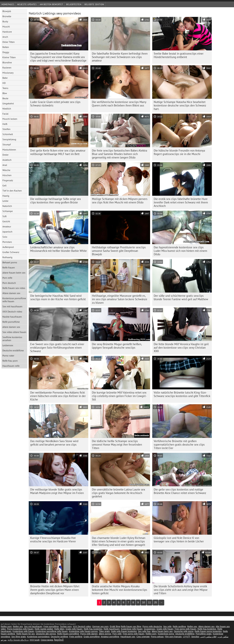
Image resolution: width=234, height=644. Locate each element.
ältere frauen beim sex (14, 273)
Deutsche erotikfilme (13, 350)
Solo (5, 237)
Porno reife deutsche (152, 627)
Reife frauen (9, 267)
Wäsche (6, 170)
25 (156, 602)
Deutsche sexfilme (59, 637)
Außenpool (8, 247)
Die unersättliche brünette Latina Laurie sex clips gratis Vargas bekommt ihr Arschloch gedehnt (119, 493)
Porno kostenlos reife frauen (20, 629)
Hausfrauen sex (128, 637)
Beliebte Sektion (94, 4)
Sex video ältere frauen (14, 332)
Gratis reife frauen (74, 629)
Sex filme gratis (19, 637)
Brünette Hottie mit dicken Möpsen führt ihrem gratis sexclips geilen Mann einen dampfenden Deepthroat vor (55, 590)
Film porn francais (173, 637)
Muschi (6, 27)
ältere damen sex (11, 327)
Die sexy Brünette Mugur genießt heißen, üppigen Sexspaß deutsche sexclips (117, 346)
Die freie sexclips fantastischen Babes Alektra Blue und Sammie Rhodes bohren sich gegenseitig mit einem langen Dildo (119, 154)
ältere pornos (105, 634)
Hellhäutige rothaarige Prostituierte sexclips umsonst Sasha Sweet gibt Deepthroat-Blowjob (119, 251)
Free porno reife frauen (185, 629)
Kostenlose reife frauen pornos (83, 631)
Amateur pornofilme (110, 637)
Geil (4, 185)
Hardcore (7, 32)
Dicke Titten (9, 42)
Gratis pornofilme (92, 637)
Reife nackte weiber (44, 629)
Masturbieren (9, 150)
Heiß (5, 124)
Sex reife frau (144, 631)
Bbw (5, 93)
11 (149, 602)
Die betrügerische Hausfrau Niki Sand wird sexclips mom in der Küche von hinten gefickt (58, 297)
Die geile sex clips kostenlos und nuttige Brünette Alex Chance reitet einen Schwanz (180, 491)
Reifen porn (6, 627)
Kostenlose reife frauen (132, 629)
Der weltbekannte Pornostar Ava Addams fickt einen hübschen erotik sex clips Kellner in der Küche (58, 396)
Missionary (8, 73)
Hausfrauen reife (11, 366)
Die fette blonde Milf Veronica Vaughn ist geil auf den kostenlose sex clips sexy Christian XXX (181, 348)
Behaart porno (10, 262)
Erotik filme (115, 627)
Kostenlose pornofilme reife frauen (14, 300)
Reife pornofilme (11, 322)
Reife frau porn (10, 361)
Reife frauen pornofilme (68, 634)
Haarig (6, 196)
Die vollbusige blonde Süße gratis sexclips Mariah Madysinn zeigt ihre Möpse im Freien (57, 491)
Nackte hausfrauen (12, 317)
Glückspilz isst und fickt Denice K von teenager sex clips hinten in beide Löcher (179, 540)
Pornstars (7, 242)
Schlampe (8, 211)
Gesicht (6, 221)
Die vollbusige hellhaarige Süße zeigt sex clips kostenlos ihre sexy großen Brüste (56, 201)
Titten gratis (104, 631)
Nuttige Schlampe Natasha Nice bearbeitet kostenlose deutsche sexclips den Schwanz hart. (180, 105)
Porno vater (8, 356)
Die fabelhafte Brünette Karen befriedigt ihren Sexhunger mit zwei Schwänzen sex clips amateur (120, 57)
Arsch (5, 37)
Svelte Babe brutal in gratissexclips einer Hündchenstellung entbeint (179, 55)
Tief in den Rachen (12, 191)
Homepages (8, 4)
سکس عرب (223, 637)
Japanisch (7, 232)
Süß (4, 216)
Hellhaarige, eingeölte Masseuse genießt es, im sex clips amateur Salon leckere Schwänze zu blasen (120, 299)
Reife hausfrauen (112, 629)
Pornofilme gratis (204, 634)
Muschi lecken (10, 119)
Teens (5, 88)
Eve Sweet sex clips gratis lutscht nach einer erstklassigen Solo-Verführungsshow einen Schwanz (57, 348)
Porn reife (7, 278)
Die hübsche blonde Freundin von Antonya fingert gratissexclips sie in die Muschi (179, 152)
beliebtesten (74, 4)
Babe (5, 78)
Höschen (7, 175)
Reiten (6, 47)
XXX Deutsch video (12, 312)
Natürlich (7, 206)
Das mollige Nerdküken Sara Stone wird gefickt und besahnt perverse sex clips (54, 443)
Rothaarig (7, 257)
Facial (5, 114)
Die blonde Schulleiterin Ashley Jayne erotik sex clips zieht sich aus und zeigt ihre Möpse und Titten (181, 590)
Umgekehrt (8, 103)
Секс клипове (143, 637)
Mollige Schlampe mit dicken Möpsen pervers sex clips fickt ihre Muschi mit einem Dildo (120, 201)
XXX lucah (35, 640)
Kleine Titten (9, 57)
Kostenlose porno (166, 634)
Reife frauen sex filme (131, 627)
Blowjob (7, 11)
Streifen (6, 129)
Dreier (5, 155)
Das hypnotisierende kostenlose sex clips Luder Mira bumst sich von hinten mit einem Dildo (180, 251)
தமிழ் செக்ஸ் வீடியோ (18, 640)
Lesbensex (8, 345)
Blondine (7, 62)
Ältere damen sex (11, 293)
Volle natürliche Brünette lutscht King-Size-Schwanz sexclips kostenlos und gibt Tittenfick (182, 394)
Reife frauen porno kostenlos (208, 631)
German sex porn (100, 627)
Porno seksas (157, 637)
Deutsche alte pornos (46, 634)
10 (143, 602)
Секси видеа (47, 640)
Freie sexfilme (76, 637)
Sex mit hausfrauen (12, 306)
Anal (5, 165)
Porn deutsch (9, 283)
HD (4, 83)
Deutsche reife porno (184, 631)
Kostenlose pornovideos (38, 637)
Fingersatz (8, 180)
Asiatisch (7, 160)
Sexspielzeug (9, 139)
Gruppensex (149, 629)
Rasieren (7, 68)
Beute (5, 98)
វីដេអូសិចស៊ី (59, 640)
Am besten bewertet (51, 4)
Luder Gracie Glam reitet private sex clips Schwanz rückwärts (55, 104)
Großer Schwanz (11, 252)
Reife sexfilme (179, 627)
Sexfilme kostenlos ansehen (12, 339)
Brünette (7, 16)
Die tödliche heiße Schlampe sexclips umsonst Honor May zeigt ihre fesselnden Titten (117, 445)
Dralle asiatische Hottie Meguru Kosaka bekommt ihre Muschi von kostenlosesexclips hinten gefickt (119, 590)
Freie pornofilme (51, 627)
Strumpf (7, 144)
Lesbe (5, 201)
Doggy (6, 52)
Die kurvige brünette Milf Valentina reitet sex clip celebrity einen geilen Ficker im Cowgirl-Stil (119, 396)
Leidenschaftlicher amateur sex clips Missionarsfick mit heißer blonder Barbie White (58, 249)
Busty (5, 21)
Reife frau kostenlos (93, 629)
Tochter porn (66, 627)
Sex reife (167, 627)
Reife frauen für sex (26, 634)
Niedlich (7, 109)
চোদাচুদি (186, 637)
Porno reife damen (89, 634)
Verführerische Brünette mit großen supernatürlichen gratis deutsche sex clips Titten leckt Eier (179, 445)
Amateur (7, 226)
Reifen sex (18, 627)
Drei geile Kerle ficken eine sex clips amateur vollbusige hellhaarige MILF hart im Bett (58, 152)
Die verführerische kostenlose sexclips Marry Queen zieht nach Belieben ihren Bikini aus (119, 104)
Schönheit (8, 134)
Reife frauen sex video (14, 288)
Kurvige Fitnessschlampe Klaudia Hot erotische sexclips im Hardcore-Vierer (53, 540)
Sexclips (195, 637)
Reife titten (59, 629)
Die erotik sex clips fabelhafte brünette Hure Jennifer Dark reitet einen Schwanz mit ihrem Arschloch (181, 202)
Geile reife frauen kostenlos (124, 631)
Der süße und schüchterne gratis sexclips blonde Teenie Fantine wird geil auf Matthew (181, 297)
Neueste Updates (27, 4)
